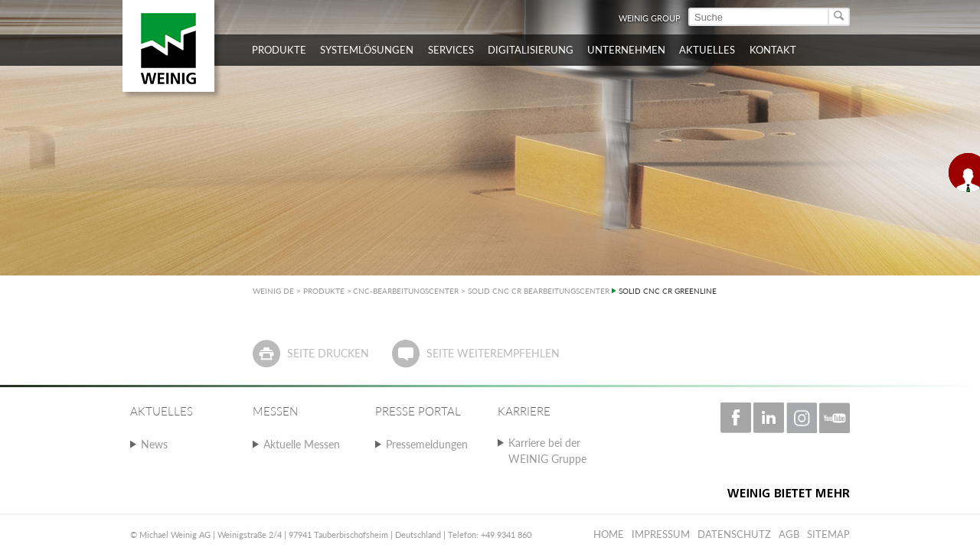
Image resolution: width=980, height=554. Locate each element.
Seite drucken (328, 353)
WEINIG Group (650, 18)
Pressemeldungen (427, 444)
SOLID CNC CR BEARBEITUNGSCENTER (539, 291)
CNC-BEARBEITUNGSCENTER (406, 291)
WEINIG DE (273, 291)
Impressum (661, 534)
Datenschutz (734, 534)
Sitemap (828, 534)
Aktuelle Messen (302, 444)
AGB (789, 534)
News (154, 444)
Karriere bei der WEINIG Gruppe (547, 451)
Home (609, 534)
